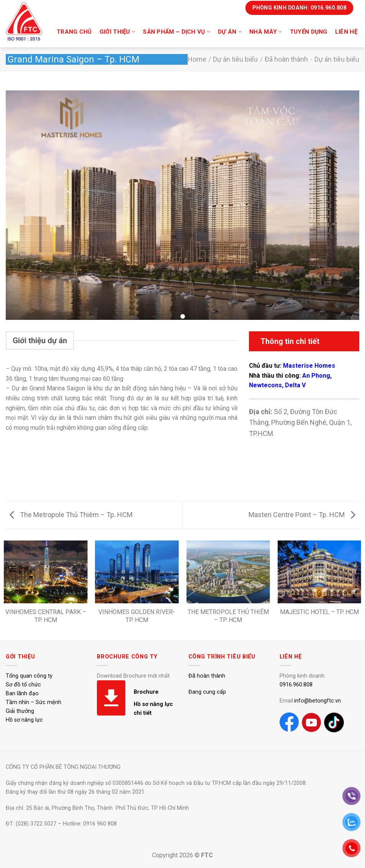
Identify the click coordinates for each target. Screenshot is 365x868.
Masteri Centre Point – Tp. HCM (302, 515)
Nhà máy (266, 32)
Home (197, 59)
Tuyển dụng (309, 32)
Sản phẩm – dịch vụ (177, 32)
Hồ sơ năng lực (24, 720)
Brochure (146, 692)
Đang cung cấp (207, 692)
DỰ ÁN (230, 32)
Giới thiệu (118, 32)
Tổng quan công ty (29, 676)
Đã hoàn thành (286, 59)
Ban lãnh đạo (22, 694)
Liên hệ (346, 32)
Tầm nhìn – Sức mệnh (34, 702)
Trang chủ (74, 32)
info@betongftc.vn (318, 701)
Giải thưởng (20, 711)
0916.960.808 (296, 685)
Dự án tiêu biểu (235, 59)
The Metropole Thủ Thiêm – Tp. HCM (71, 515)
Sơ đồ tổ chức (23, 685)
